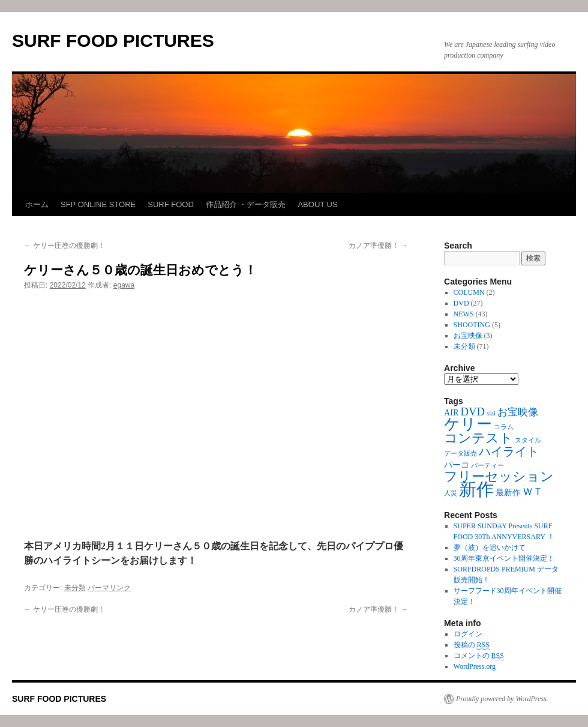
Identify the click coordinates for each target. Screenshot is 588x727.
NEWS (464, 314)
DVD (461, 303)
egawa (124, 285)
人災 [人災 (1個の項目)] (451, 493)
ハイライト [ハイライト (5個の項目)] (509, 451)
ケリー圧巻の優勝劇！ (64, 246)
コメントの (479, 656)
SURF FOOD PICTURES (113, 41)
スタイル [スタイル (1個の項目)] (528, 440)
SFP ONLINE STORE (98, 204)
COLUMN (469, 292)
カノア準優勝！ (378, 246)
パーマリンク (109, 588)
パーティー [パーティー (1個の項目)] (487, 466)
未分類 (75, 588)
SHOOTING (472, 325)
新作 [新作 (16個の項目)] (476, 489)
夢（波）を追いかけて (490, 548)
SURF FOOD (171, 204)
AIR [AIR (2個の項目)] (451, 412)
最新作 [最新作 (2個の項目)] (508, 492)
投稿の (472, 645)
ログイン (468, 634)
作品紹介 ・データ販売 (246, 204)
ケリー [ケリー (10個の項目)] (468, 424)
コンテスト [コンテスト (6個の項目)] (478, 438)
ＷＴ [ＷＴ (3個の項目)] (533, 492)
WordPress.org (475, 666)
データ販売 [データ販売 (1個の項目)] (460, 454)
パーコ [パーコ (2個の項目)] (457, 465)
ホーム (37, 204)
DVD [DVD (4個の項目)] (473, 412)
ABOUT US (317, 204)
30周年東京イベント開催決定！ (504, 558)
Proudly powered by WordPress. (502, 699)
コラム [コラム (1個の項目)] (504, 427)
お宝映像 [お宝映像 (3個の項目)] (518, 412)
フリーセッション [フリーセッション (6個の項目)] (499, 477)
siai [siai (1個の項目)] (491, 413)
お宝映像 (468, 336)
